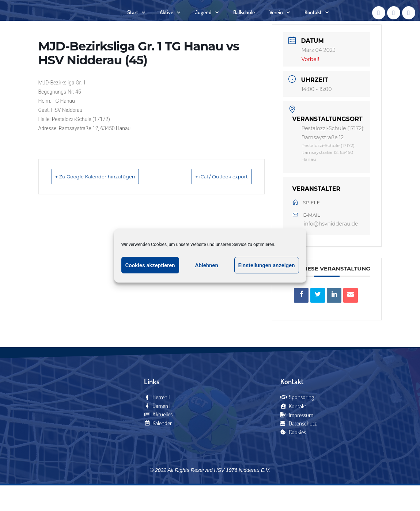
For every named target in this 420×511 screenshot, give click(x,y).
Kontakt (317, 24)
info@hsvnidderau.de (331, 247)
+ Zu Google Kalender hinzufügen (108, 199)
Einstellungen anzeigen (267, 265)
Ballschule (244, 24)
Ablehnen (206, 265)
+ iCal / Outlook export (211, 199)
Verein (280, 24)
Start (136, 24)
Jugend (207, 24)
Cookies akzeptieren (150, 265)
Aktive (170, 24)
